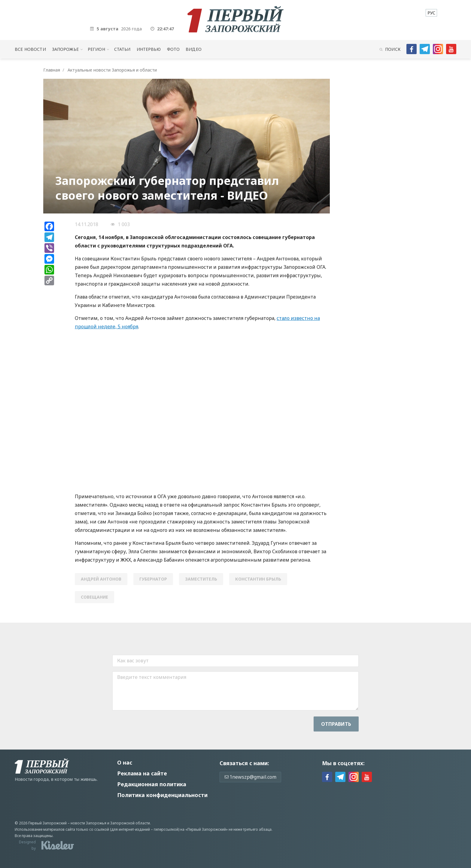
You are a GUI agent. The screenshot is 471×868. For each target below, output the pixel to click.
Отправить (336, 724)
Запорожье (65, 49)
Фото (173, 49)
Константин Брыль (258, 579)
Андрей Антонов (101, 579)
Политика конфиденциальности (162, 795)
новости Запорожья (88, 823)
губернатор (153, 579)
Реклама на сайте (142, 773)
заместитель (201, 579)
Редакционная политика (152, 784)
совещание (94, 597)
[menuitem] (431, 13)
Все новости (30, 49)
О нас (125, 762)
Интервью (149, 49)
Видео (194, 49)
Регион (96, 49)
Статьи (122, 49)
